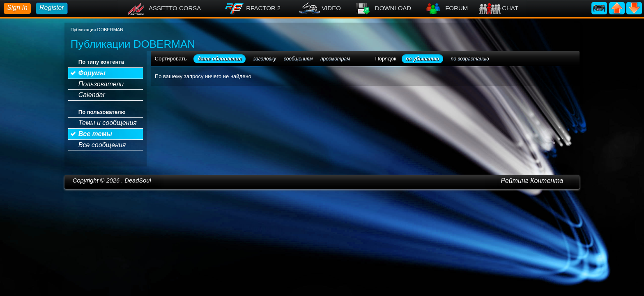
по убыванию (422, 59)
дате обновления (220, 59)
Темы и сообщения (108, 123)
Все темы (95, 134)
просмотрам (335, 59)
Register (52, 8)
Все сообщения (102, 145)
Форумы (92, 73)
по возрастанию (470, 59)
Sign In (17, 8)
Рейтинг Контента (532, 181)
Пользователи (101, 84)
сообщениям (298, 59)
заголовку (265, 59)
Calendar (92, 95)
